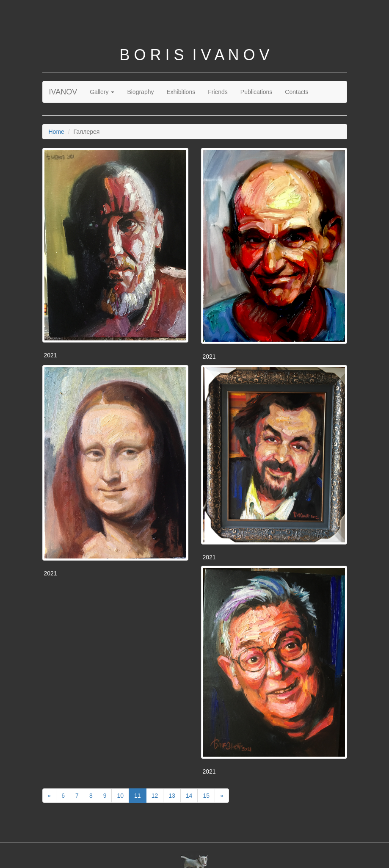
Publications (257, 92)
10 (120, 796)
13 (172, 796)
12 (155, 796)
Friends (218, 92)
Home (57, 132)
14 (189, 796)
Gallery (102, 92)
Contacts (297, 92)
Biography (140, 92)
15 (206, 796)
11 (138, 796)
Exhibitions (181, 92)
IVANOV (63, 92)
